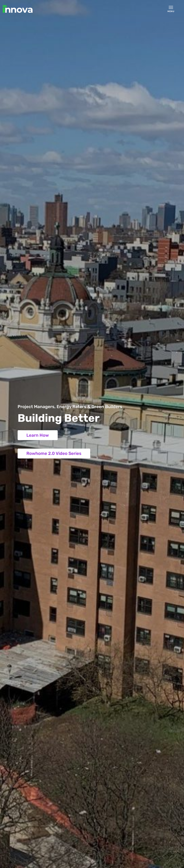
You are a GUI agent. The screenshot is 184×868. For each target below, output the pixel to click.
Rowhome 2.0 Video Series (54, 453)
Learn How (38, 435)
